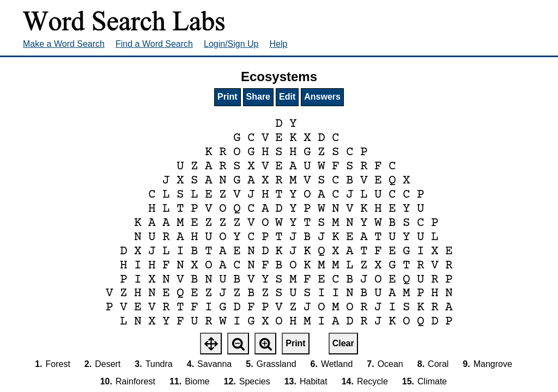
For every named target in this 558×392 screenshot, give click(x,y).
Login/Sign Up (231, 44)
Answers (322, 97)
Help (279, 44)
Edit (287, 97)
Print (227, 97)
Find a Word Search (154, 44)
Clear (343, 343)
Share (258, 97)
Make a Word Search (64, 44)
